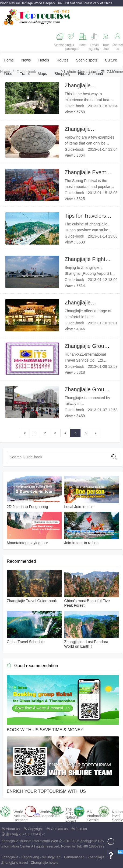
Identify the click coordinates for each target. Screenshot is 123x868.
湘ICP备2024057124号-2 (25, 834)
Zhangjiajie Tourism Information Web (30, 841)
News (26, 60)
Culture (111, 60)
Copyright (35, 829)
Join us (81, 829)
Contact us (59, 829)
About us (13, 829)
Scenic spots (87, 60)
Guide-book (26, 72)
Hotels (44, 60)
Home (9, 60)
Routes (62, 60)
